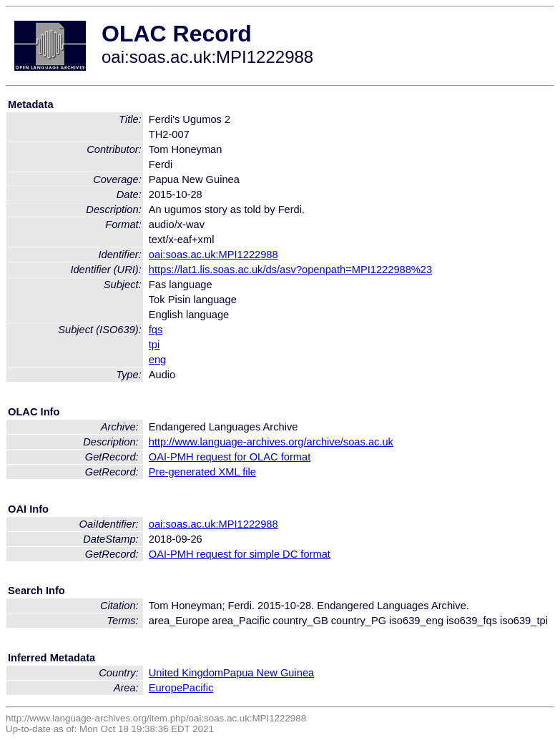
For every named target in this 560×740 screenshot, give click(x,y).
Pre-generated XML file (202, 472)
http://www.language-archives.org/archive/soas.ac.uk (271, 442)
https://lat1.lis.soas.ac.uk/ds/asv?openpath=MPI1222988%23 (290, 270)
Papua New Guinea (269, 673)
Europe (166, 688)
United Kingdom (186, 673)
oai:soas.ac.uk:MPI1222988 (213, 255)
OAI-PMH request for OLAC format (230, 457)
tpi (154, 345)
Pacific (198, 688)
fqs (156, 330)
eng (157, 360)
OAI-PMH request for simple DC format (240, 554)
